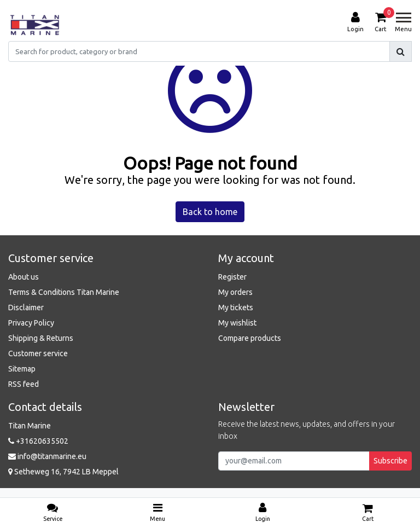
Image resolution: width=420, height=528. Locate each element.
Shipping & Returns (41, 338)
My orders (235, 292)
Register (232, 277)
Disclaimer (26, 307)
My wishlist (237, 323)
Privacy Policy (31, 323)
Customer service (38, 353)
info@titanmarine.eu (47, 456)
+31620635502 (38, 441)
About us (24, 277)
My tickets (236, 307)
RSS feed (24, 384)
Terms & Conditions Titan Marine (64, 292)
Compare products (250, 338)
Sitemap (22, 369)
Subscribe (390, 461)
